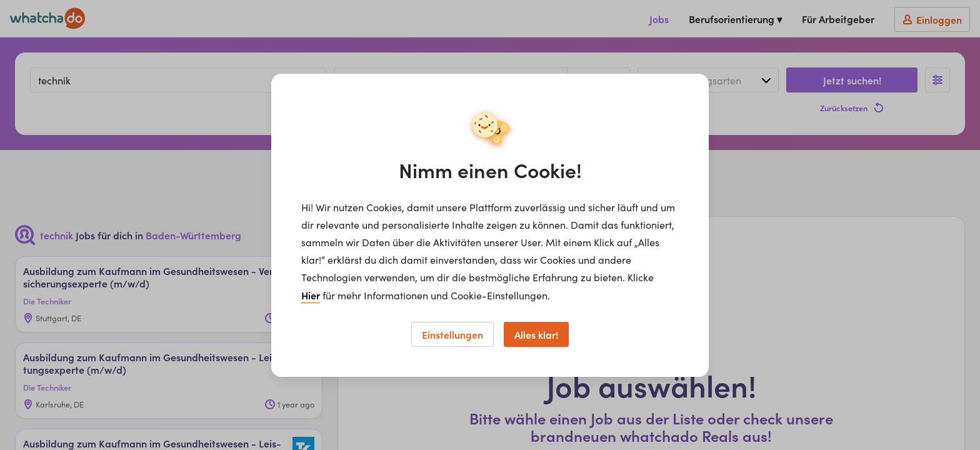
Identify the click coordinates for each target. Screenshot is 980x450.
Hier (311, 295)
